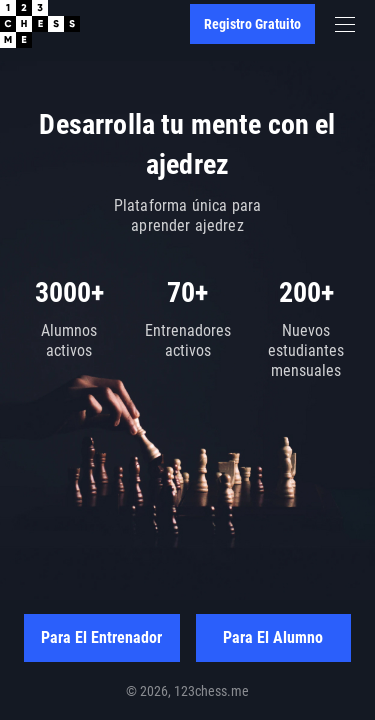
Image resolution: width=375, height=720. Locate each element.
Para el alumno (273, 637)
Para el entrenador (101, 637)
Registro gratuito (252, 24)
